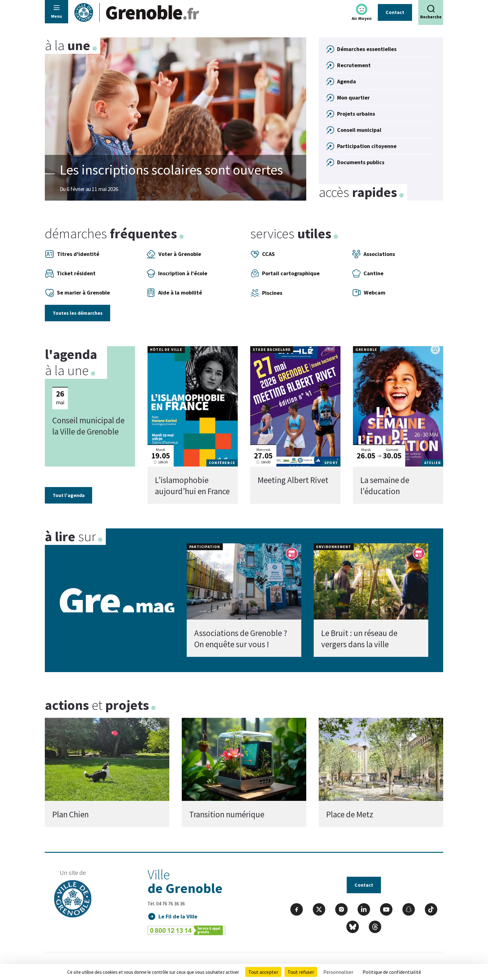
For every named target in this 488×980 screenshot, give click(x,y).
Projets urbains (356, 114)
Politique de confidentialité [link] (392, 972)
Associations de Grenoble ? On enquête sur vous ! (241, 639)
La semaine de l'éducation (385, 485)
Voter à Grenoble (174, 254)
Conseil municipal (359, 130)
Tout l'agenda (69, 495)
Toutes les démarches (78, 313)
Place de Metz (350, 814)
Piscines (266, 293)
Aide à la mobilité (174, 293)
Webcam (368, 293)
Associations (373, 254)
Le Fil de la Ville (178, 916)
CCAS (263, 254)
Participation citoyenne (367, 146)
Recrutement (354, 65)
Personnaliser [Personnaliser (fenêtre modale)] (338, 972)
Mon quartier (353, 98)
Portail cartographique (285, 273)
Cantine (368, 273)
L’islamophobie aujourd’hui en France (192, 485)
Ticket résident (70, 273)
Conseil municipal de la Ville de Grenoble (88, 425)
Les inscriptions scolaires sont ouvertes (171, 170)
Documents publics (361, 162)
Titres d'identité (72, 254)
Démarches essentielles (367, 49)
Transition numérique (227, 814)
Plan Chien (70, 814)
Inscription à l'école (177, 273)
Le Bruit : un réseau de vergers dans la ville (359, 639)
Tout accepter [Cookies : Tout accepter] (263, 972)
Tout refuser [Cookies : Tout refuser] (301, 972)
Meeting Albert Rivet (293, 480)
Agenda (347, 81)
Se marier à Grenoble (77, 293)
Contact (395, 12)
